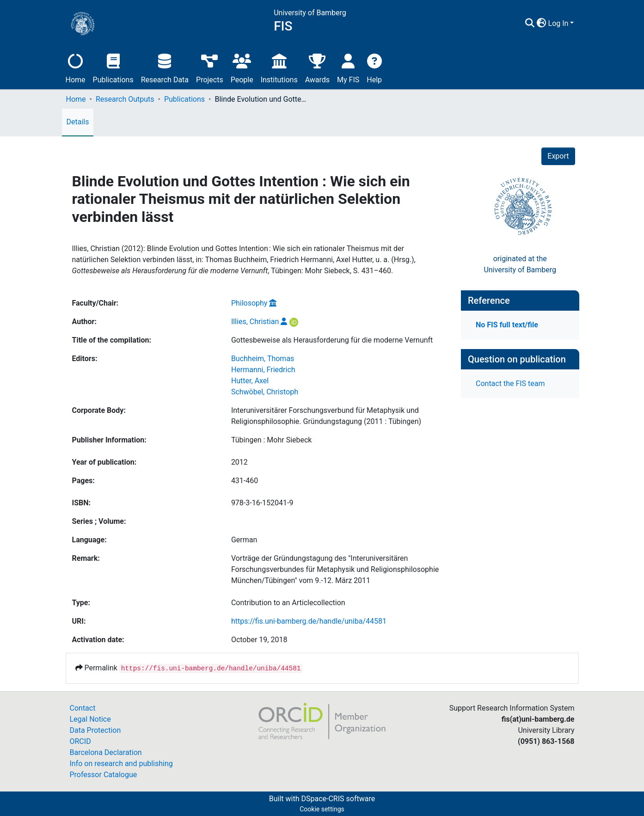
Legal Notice (90, 719)
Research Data (165, 67)
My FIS (348, 67)
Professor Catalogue (104, 775)
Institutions (279, 67)
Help (374, 67)
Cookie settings (322, 809)
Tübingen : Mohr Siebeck (272, 440)
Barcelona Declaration (106, 752)
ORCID (80, 741)
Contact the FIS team (510, 383)
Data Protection (95, 730)
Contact (83, 708)
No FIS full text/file (507, 325)
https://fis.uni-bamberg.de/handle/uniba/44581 (309, 621)
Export (558, 156)
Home (76, 67)
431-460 (245, 481)
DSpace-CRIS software (338, 799)
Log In (558, 23)
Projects (210, 67)
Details (78, 122)
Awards (317, 67)
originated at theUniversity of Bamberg (520, 264)
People (242, 67)
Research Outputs (125, 99)
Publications (113, 67)
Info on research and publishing (121, 764)
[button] (542, 24)
